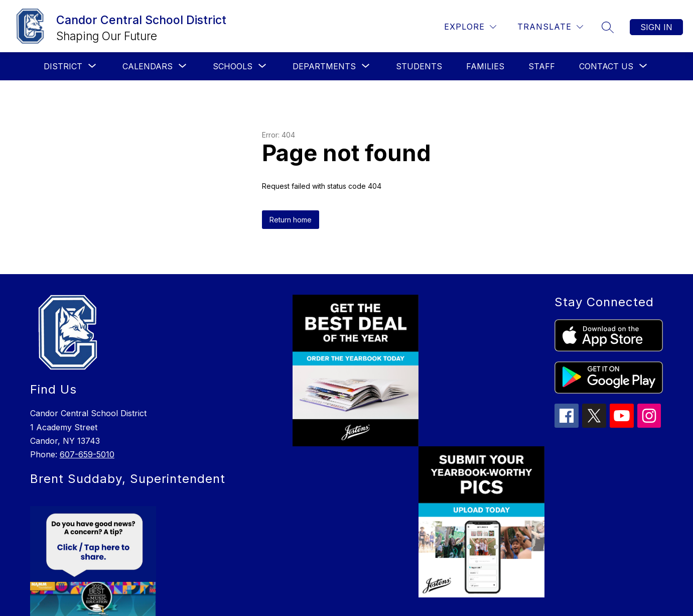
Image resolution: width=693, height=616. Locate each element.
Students (419, 66)
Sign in (656, 27)
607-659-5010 (87, 454)
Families (485, 66)
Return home (291, 220)
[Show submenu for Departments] (324, 66)
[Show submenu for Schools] (233, 66)
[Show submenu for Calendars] (148, 66)
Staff (542, 66)
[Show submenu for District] (63, 66)
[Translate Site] (550, 27)
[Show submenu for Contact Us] (606, 66)
